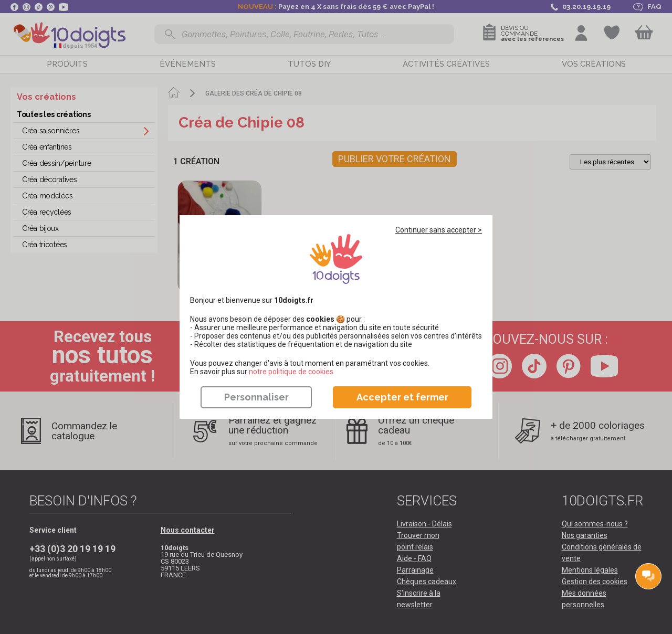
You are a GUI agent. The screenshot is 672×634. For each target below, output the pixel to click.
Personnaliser (256, 397)
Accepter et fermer (402, 397)
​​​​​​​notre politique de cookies (291, 372)
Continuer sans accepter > (439, 230)
